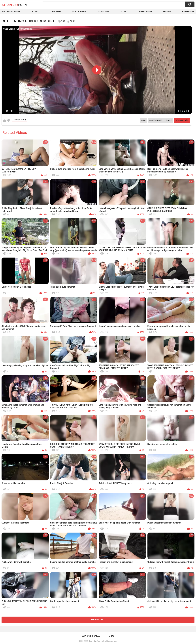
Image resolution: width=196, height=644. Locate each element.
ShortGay (15, 5)
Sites (123, 12)
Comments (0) (182, 120)
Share (169, 120)
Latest (35, 12)
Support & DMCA (91, 636)
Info (143, 120)
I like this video (5, 120)
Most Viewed (79, 12)
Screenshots (156, 120)
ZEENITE (167, 12)
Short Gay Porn (11, 12)
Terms (111, 636)
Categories (103, 12)
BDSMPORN (188, 12)
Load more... (98, 620)
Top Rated (55, 12)
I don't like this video (9, 120)
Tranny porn (145, 12)
